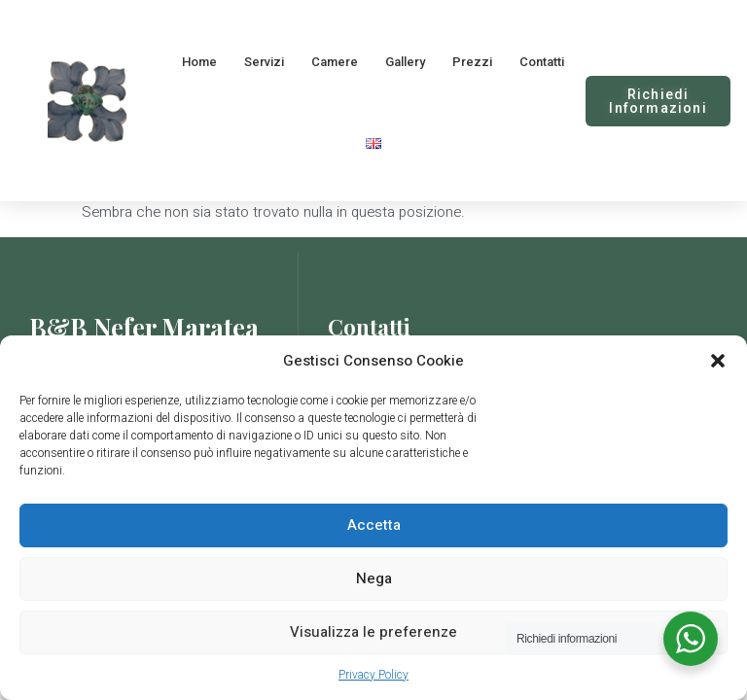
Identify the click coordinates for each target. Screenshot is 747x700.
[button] (718, 361)
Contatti (542, 62)
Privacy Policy (373, 675)
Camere (335, 62)
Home (199, 62)
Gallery (405, 62)
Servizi (264, 62)
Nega (374, 578)
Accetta (374, 525)
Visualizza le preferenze (373, 632)
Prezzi (472, 62)
